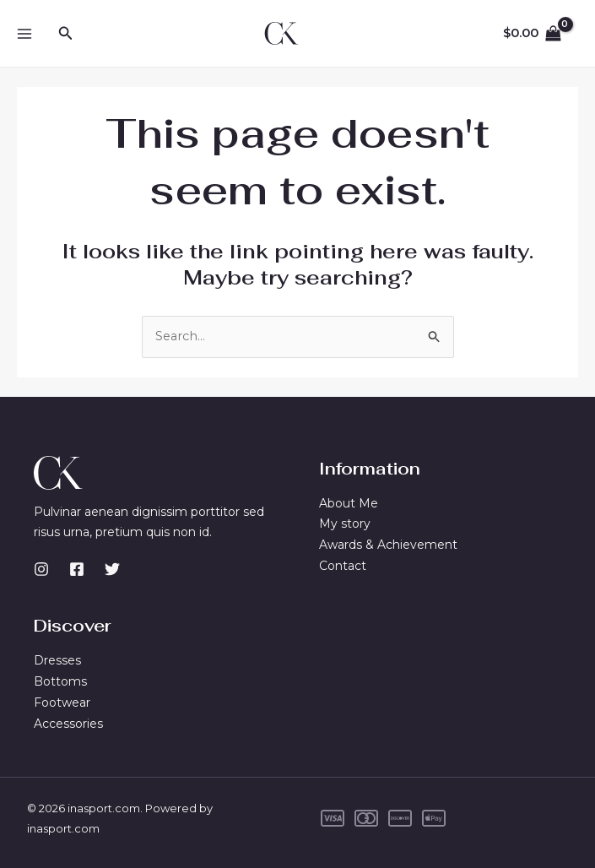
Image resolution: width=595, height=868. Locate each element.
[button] (66, 34)
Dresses (57, 661)
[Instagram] (41, 570)
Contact (343, 567)
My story (345, 524)
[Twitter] (112, 570)
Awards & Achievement (388, 545)
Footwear (62, 703)
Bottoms (60, 681)
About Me (349, 503)
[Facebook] (77, 570)
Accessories (68, 724)
